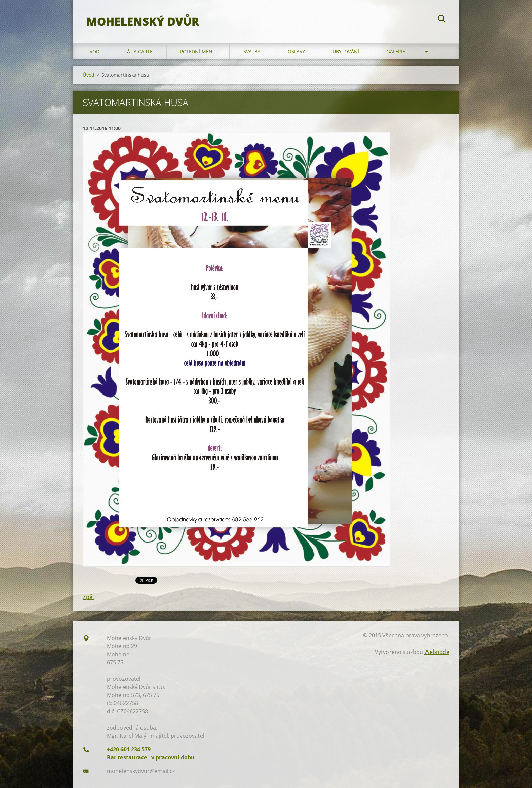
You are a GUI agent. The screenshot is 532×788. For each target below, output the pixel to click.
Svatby (252, 51)
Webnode (437, 652)
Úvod (93, 51)
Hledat (442, 20)
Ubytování (346, 51)
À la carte (140, 51)
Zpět (89, 597)
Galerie (396, 51)
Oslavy (296, 51)
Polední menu (198, 51)
